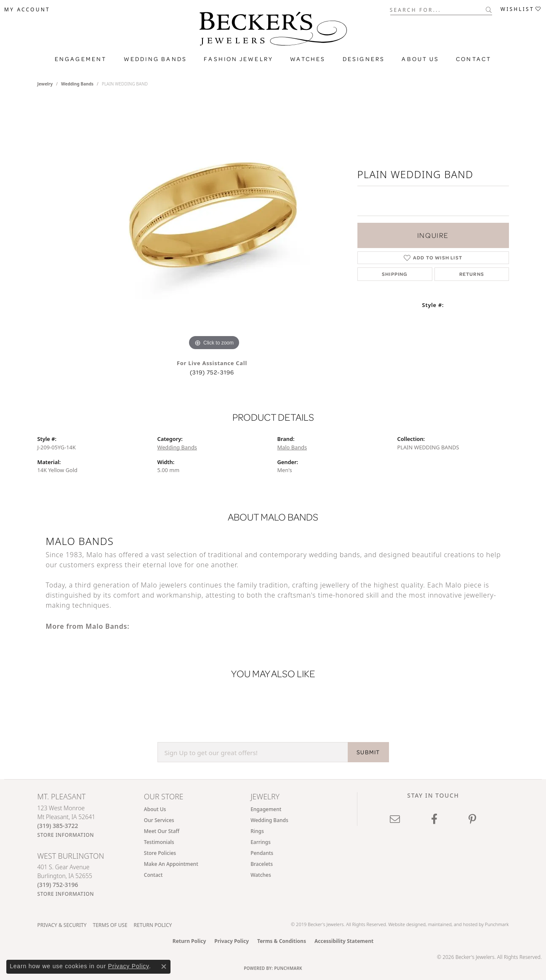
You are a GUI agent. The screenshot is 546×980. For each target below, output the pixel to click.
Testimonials (159, 842)
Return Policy (153, 925)
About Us (420, 59)
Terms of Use (110, 925)
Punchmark (497, 924)
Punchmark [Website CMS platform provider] (288, 968)
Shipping (395, 274)
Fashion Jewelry (238, 59)
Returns (472, 274)
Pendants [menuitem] (262, 853)
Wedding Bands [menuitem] (269, 820)
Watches (308, 59)
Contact (474, 59)
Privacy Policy (232, 941)
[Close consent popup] (164, 967)
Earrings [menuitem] (261, 842)
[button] (27, 10)
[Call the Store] (58, 826)
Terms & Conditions (282, 941)
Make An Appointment (171, 864)
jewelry (45, 84)
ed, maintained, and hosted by (452, 924)
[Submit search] (489, 10)
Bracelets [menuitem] (262, 864)
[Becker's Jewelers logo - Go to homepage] (273, 31)
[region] (214, 226)
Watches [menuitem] (261, 875)
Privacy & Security (62, 925)
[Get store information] (66, 835)
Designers (364, 59)
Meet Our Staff (162, 831)
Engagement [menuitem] (266, 809)
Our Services (159, 820)
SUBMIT (368, 752)
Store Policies (160, 853)
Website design (404, 924)
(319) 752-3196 (212, 372)
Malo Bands (292, 447)
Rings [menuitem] (257, 831)
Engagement (81, 59)
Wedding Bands (156, 59)
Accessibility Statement (344, 941)
